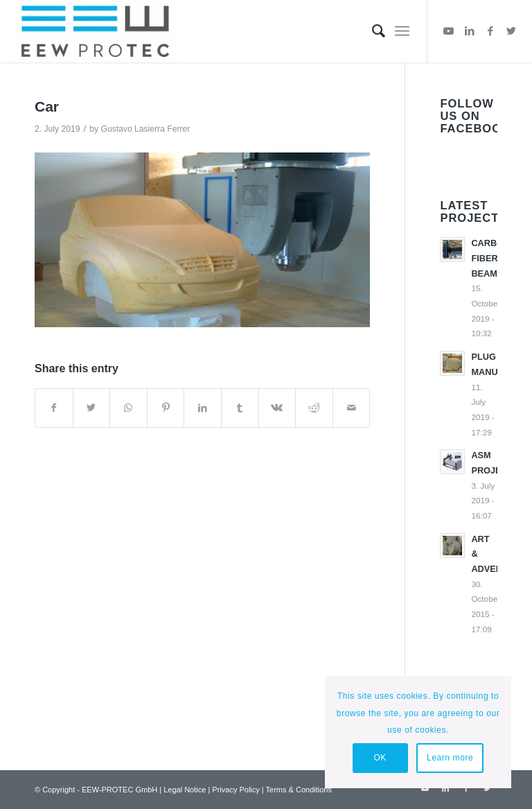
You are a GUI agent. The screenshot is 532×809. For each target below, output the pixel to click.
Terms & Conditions (299, 790)
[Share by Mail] (352, 408)
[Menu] (402, 31)
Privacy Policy (236, 790)
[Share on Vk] (277, 408)
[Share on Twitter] (92, 408)
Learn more (450, 758)
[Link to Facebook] (490, 31)
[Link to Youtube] (449, 31)
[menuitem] (372, 31)
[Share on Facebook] (54, 408)
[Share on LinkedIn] (203, 408)
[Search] (372, 31)
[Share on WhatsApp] (128, 408)
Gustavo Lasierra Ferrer (145, 129)
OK (380, 758)
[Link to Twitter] (511, 31)
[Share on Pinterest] (166, 408)
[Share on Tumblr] (240, 408)
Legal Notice (185, 790)
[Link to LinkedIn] (470, 31)
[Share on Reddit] (314, 408)
